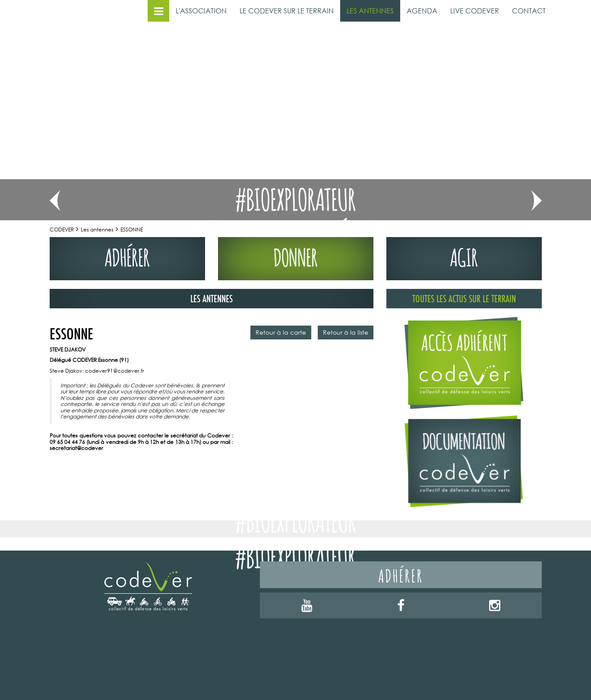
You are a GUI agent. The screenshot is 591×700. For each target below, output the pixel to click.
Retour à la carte (281, 332)
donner (296, 255)
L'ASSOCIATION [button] (201, 11)
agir (464, 255)
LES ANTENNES (370, 11)
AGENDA (422, 11)
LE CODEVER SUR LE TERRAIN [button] (287, 11)
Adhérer (401, 575)
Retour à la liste (346, 332)
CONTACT (529, 11)
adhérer (127, 255)
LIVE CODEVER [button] (475, 11)
